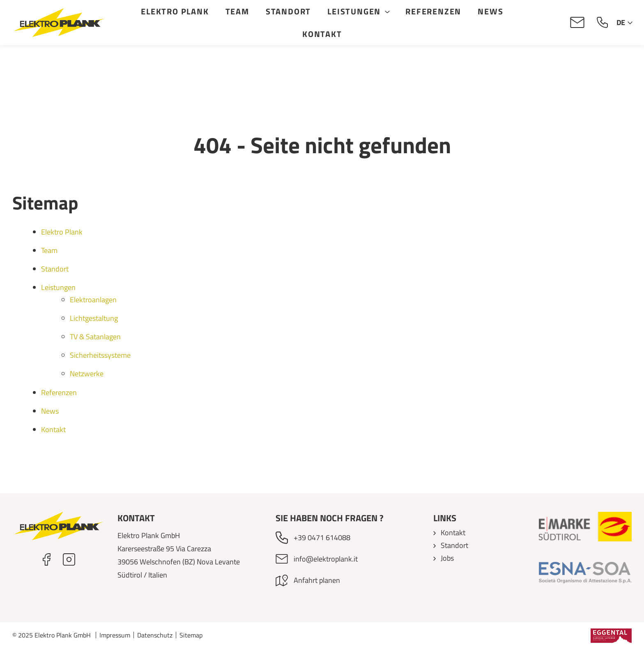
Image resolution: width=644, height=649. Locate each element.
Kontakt (323, 34)
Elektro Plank (175, 11)
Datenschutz (155, 635)
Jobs (447, 558)
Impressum (115, 635)
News (491, 11)
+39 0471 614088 (322, 537)
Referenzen (434, 11)
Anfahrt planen (317, 580)
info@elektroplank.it (326, 559)
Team (238, 11)
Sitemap (191, 635)
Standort (289, 11)
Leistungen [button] (354, 11)
